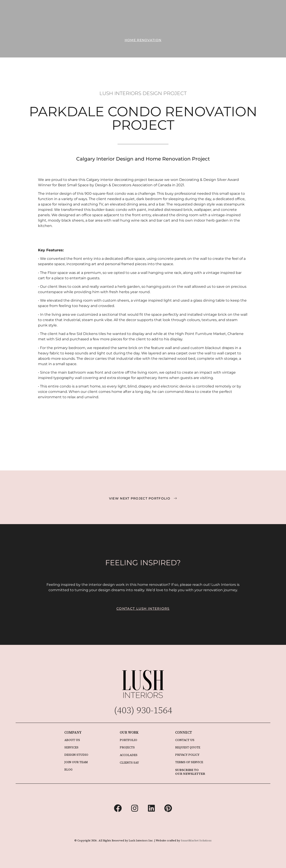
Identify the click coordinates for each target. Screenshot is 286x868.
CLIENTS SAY (129, 763)
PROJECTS (127, 747)
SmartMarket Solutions (196, 840)
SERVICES (71, 747)
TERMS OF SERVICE (189, 762)
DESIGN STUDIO (76, 755)
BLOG (68, 770)
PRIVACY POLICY (187, 755)
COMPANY (73, 732)
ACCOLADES (129, 755)
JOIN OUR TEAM (76, 762)
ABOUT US (72, 740)
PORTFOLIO (128, 740)
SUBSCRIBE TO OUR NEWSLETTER (190, 772)
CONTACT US (185, 740)
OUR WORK (129, 732)
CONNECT (184, 732)
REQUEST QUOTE (188, 747)
